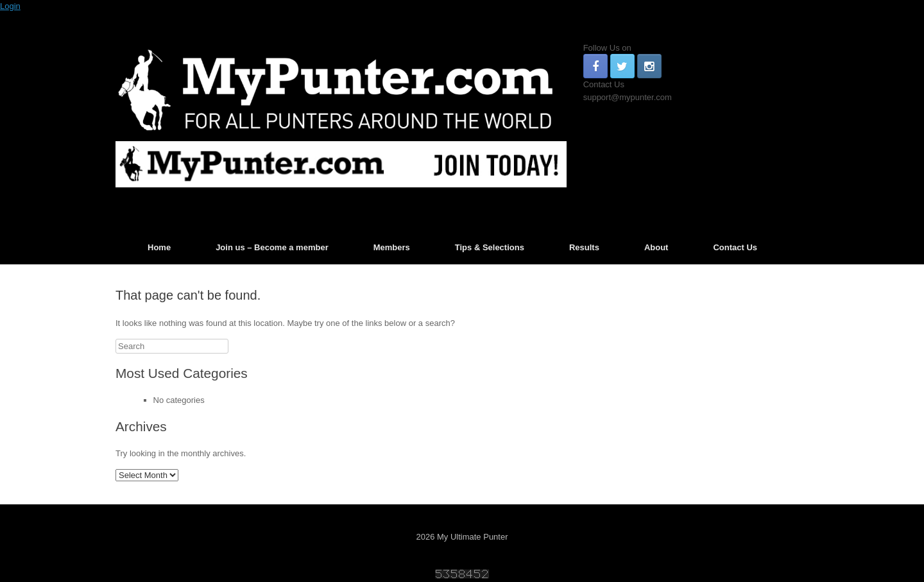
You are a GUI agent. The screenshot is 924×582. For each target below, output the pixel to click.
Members (392, 247)
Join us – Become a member (272, 247)
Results (584, 247)
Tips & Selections (490, 247)
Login (10, 6)
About (656, 247)
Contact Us (735, 247)
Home (159, 247)
